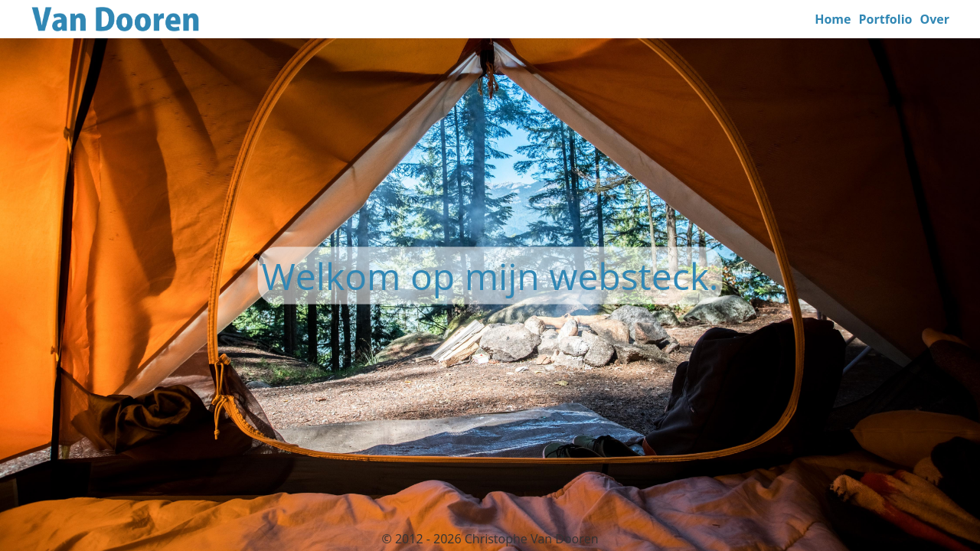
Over (934, 19)
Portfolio (886, 19)
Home (833, 19)
